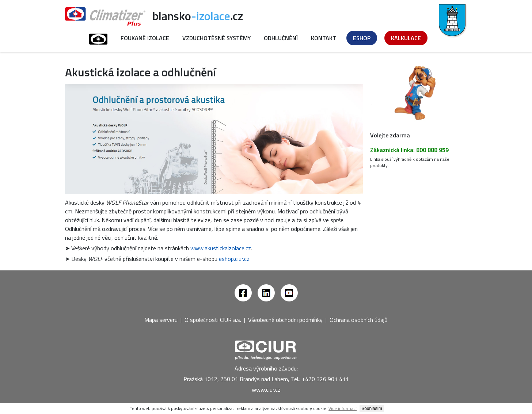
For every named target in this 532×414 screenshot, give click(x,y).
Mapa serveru (161, 320)
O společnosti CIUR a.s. (213, 320)
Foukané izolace (145, 38)
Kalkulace (406, 38)
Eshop (362, 38)
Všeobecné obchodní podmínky (285, 320)
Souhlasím (372, 409)
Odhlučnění (281, 38)
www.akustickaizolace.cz (221, 248)
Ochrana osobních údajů (359, 320)
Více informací (343, 408)
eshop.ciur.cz (234, 259)
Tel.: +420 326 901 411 (320, 379)
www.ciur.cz (266, 390)
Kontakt (324, 38)
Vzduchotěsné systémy (216, 38)
